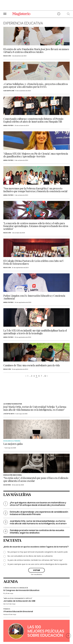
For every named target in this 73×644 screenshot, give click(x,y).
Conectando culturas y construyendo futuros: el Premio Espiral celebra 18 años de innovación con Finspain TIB (33, 120)
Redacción (7, 56)
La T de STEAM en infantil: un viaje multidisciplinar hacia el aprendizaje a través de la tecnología (35, 332)
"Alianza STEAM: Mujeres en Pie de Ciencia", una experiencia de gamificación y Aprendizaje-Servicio (36, 155)
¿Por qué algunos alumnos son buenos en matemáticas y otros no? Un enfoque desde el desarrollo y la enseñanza (38, 504)
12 (45, 376)
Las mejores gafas (13, 444)
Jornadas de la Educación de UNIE (19, 601)
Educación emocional (13, 475)
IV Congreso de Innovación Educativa (21, 590)
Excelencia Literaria (12, 441)
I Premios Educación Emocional (18, 611)
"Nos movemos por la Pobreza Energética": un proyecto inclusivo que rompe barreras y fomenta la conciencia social (35, 190)
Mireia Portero (8, 125)
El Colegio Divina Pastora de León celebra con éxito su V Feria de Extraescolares (34, 262)
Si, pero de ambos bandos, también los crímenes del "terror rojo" (35, 560)
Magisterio (7, 485)
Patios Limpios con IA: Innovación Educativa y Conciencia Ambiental (34, 297)
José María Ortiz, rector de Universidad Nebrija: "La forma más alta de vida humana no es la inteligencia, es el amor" (35, 408)
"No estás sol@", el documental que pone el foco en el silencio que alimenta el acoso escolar (36, 479)
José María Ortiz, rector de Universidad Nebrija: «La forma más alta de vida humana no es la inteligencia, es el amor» (38, 522)
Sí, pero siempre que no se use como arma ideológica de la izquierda (37, 564)
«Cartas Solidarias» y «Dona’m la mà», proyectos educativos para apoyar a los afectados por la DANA (36, 85)
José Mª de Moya (9, 414)
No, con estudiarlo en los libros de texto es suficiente (30, 556)
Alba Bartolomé (9, 91)
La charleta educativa (13, 404)
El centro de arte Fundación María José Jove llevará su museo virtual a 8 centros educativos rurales (36, 50)
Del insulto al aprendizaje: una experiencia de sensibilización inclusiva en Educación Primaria (39, 513)
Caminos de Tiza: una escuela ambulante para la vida (32, 365)
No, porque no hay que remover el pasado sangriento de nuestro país (38, 552)
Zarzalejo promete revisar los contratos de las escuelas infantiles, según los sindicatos (37, 532)
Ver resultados (36, 574)
